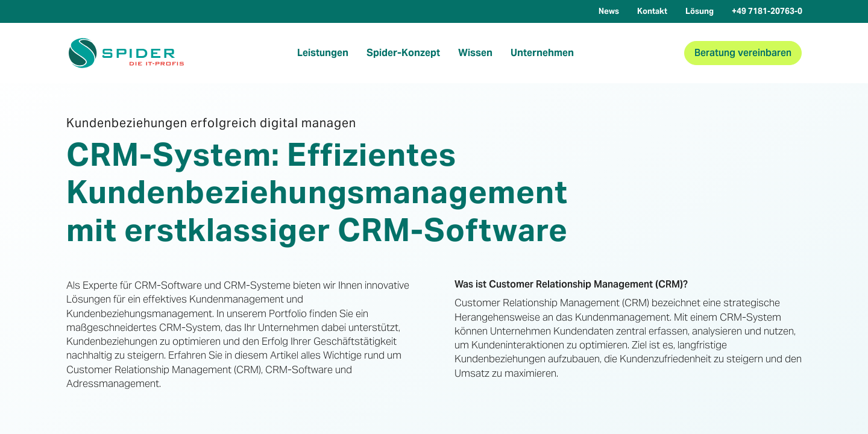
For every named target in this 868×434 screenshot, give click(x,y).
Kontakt (652, 11)
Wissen (475, 53)
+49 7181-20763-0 (767, 11)
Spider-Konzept (403, 53)
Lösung (700, 11)
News (609, 11)
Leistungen (323, 53)
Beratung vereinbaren (743, 53)
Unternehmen (542, 53)
